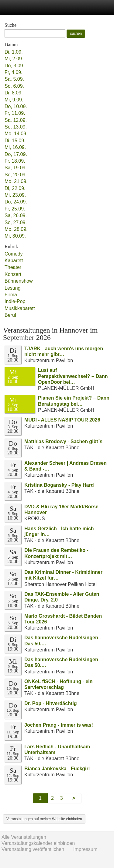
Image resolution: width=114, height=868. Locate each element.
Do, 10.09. (16, 106)
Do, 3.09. (14, 66)
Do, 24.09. (16, 202)
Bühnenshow (19, 281)
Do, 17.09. (16, 154)
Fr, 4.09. (14, 72)
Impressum (85, 849)
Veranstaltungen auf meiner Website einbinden (44, 819)
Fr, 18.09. (15, 161)
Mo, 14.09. (16, 134)
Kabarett (14, 261)
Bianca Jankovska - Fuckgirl (57, 769)
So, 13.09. (16, 127)
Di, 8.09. (14, 93)
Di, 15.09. (15, 141)
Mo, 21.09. (16, 181)
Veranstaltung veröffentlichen (33, 849)
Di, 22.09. (15, 188)
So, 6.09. (14, 86)
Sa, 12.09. (16, 120)
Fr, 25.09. (15, 209)
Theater (13, 267)
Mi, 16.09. (15, 147)
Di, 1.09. (14, 52)
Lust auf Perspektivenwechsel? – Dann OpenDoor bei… (73, 376)
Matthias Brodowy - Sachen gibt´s (63, 441)
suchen (76, 34)
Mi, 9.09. (14, 100)
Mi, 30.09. (15, 236)
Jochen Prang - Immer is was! (59, 725)
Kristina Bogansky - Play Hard (59, 485)
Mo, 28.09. (16, 229)
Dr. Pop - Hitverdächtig (50, 703)
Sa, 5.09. (14, 79)
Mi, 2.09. (14, 59)
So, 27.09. (16, 222)
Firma (11, 295)
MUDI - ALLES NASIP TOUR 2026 (62, 420)
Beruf (10, 315)
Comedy (14, 254)
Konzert (13, 274)
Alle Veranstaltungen (24, 837)
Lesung (13, 288)
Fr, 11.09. (15, 113)
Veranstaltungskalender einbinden (38, 843)
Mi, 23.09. (15, 195)
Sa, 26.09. (16, 215)
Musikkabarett (20, 308)
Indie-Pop (15, 301)
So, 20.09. (16, 175)
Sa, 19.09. (16, 168)
